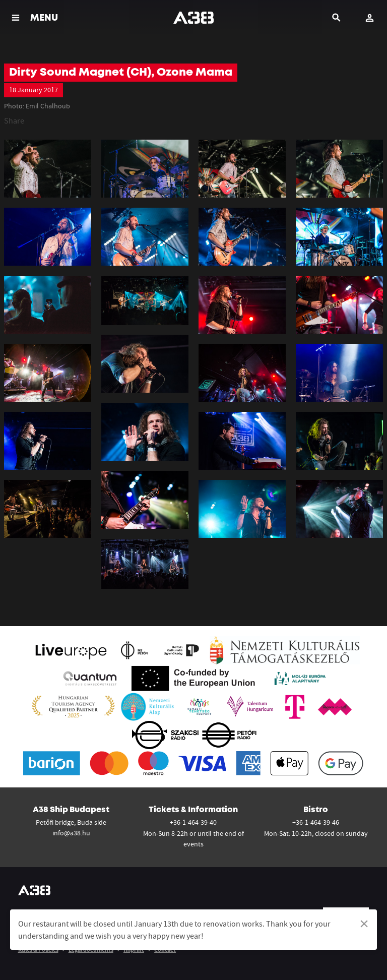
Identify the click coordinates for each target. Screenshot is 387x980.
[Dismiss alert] (364, 924)
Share (14, 120)
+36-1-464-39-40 (193, 822)
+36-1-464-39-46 (316, 822)
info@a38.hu (71, 833)
